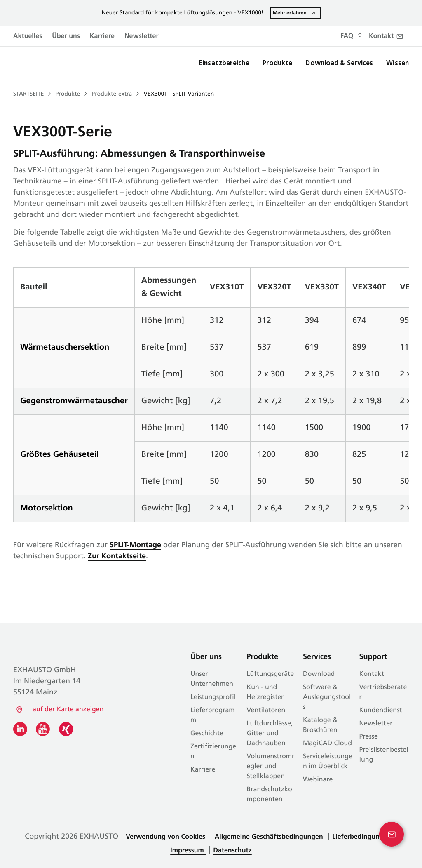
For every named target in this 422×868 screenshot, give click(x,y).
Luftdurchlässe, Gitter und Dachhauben (270, 734)
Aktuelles (28, 36)
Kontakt (372, 674)
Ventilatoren (266, 710)
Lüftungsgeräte (271, 674)
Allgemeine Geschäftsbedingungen (269, 837)
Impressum (188, 851)
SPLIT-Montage (135, 545)
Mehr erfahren (290, 13)
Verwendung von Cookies (165, 837)
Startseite (28, 94)
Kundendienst (381, 710)
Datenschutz (232, 851)
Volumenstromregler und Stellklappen (271, 767)
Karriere (102, 36)
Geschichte (207, 734)
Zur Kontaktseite (117, 556)
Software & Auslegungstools (327, 697)
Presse (369, 737)
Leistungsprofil (213, 697)
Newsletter (142, 36)
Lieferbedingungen (363, 837)
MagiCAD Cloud (327, 743)
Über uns (66, 36)
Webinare (318, 780)
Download (319, 674)
